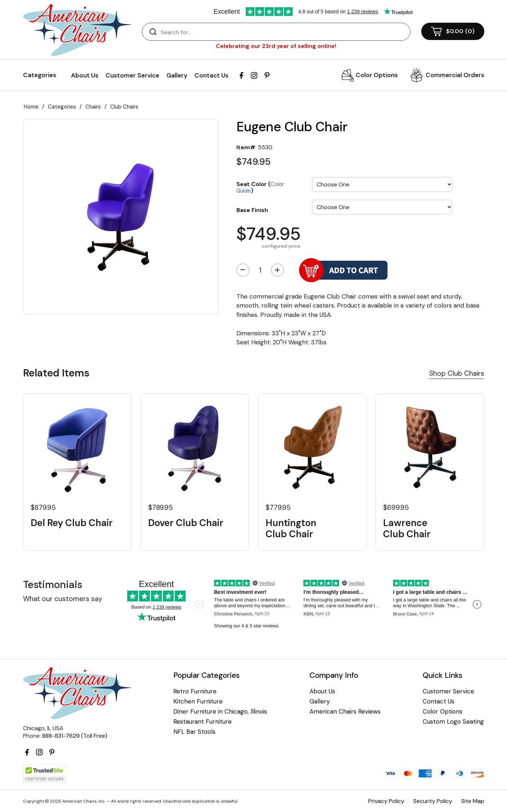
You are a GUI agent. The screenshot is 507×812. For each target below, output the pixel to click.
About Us (85, 75)
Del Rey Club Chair (72, 523)
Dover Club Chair (186, 523)
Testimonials (53, 585)
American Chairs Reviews (345, 712)
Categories (62, 107)
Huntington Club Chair (291, 529)
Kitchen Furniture (198, 701)
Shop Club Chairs (457, 373)
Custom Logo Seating (453, 722)
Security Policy (433, 801)
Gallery (177, 75)
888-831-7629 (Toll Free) (75, 736)
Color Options (377, 75)
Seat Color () (260, 187)
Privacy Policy (386, 801)
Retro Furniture (195, 691)
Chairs (93, 107)
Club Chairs (124, 107)
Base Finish (252, 210)
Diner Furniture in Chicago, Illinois (220, 712)
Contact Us (212, 75)
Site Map (473, 801)
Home (31, 107)
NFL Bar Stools (194, 732)
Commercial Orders (455, 75)
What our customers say (63, 599)
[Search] (283, 32)
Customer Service (132, 75)
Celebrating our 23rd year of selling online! (276, 46)
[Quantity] (260, 270)
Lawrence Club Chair (407, 529)
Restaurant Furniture (203, 722)
